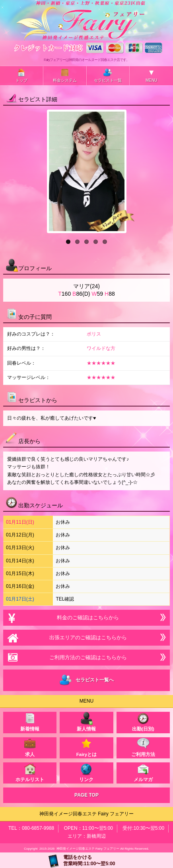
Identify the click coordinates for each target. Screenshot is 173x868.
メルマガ (143, 772)
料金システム (65, 75)
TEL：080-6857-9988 (31, 828)
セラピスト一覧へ (86, 680)
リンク (86, 772)
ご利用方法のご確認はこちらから (86, 657)
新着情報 (30, 722)
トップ (21, 75)
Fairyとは (87, 747)
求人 (30, 747)
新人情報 (86, 722)
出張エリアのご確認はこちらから (86, 637)
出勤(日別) (143, 722)
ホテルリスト (30, 772)
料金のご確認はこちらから (86, 618)
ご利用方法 (143, 747)
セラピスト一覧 (108, 75)
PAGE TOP (86, 795)
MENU (151, 75)
